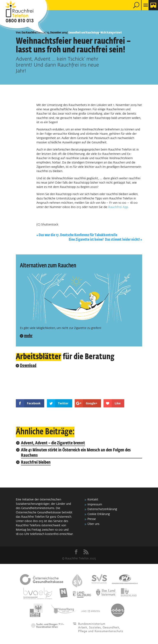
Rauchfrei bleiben (36, 463)
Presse (92, 519)
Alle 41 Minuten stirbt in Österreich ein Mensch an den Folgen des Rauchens (76, 453)
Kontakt (93, 500)
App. (126, 207)
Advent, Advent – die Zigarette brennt (53, 443)
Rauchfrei (115, 207)
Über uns (93, 524)
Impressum (95, 505)
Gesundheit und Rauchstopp (84, 33)
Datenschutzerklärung (102, 509)
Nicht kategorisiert (111, 33)
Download (28, 366)
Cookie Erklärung (99, 514)
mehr (28, 336)
